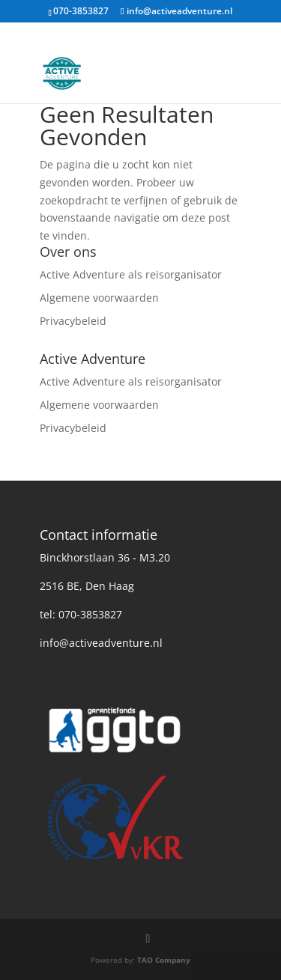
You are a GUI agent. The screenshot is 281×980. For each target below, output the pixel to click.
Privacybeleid (73, 321)
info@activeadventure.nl (101, 643)
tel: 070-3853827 (81, 614)
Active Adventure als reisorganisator (131, 274)
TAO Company (164, 960)
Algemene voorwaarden (99, 298)
